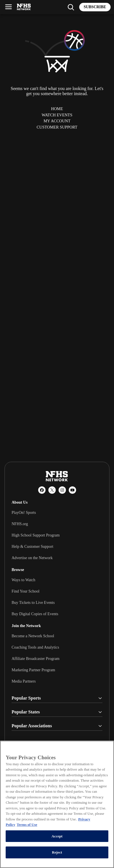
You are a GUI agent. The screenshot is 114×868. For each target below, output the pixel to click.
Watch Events (57, 115)
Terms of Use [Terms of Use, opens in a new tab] (27, 825)
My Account (57, 121)
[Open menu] (8, 7)
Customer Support (57, 127)
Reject (57, 852)
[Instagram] (62, 490)
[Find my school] (71, 7)
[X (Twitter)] (52, 490)
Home (57, 109)
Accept (57, 836)
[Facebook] (42, 490)
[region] (57, 804)
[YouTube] (72, 490)
